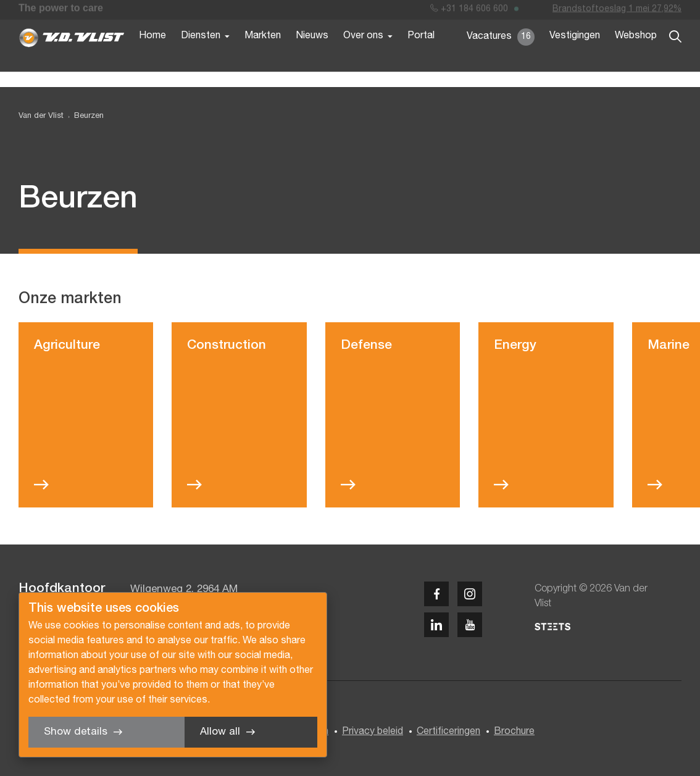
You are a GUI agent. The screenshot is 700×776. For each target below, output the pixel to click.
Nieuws (312, 54)
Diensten (201, 54)
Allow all (220, 732)
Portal (421, 54)
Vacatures (501, 56)
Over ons (363, 54)
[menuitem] (84, 116)
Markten (263, 54)
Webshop (636, 54)
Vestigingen (575, 54)
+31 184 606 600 (469, 11)
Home (152, 54)
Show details (76, 732)
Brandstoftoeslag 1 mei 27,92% (617, 11)
